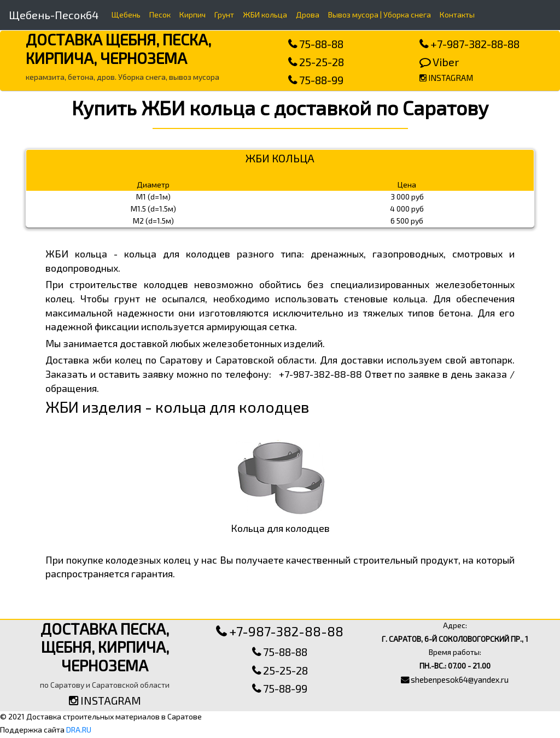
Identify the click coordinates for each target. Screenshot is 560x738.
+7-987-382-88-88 (469, 44)
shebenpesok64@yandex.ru (455, 680)
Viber (439, 62)
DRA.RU (79, 730)
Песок (160, 14)
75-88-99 (316, 80)
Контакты (457, 14)
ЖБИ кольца (265, 14)
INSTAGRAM (446, 78)
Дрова (308, 14)
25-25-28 (316, 62)
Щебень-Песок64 (54, 15)
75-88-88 (316, 44)
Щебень (126, 14)
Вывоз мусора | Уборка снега (380, 14)
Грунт (224, 14)
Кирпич (192, 14)
